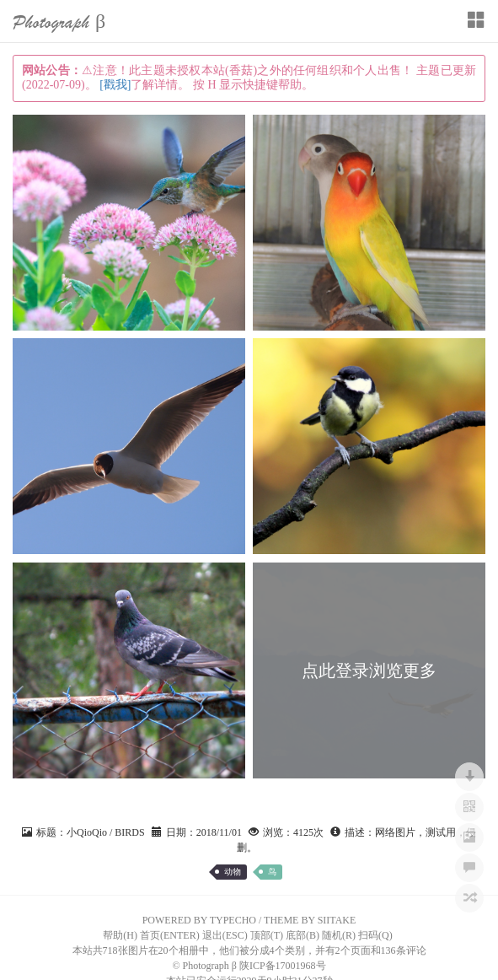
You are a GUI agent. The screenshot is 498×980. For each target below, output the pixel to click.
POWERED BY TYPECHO (199, 920)
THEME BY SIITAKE (310, 920)
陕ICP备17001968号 (283, 966)
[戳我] (115, 85)
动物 (233, 872)
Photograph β (59, 22)
